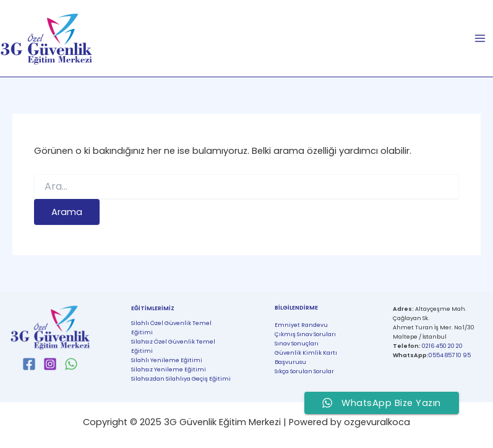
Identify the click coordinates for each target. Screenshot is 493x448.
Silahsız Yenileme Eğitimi (169, 369)
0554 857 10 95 (450, 355)
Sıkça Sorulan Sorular (304, 371)
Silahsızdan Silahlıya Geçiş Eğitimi (181, 378)
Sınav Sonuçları (297, 343)
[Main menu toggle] (480, 38)
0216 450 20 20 (442, 346)
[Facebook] (29, 364)
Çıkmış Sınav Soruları (305, 334)
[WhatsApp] (71, 364)
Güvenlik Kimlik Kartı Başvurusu (306, 357)
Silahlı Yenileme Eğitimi (167, 360)
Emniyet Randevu (301, 325)
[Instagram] (50, 364)
